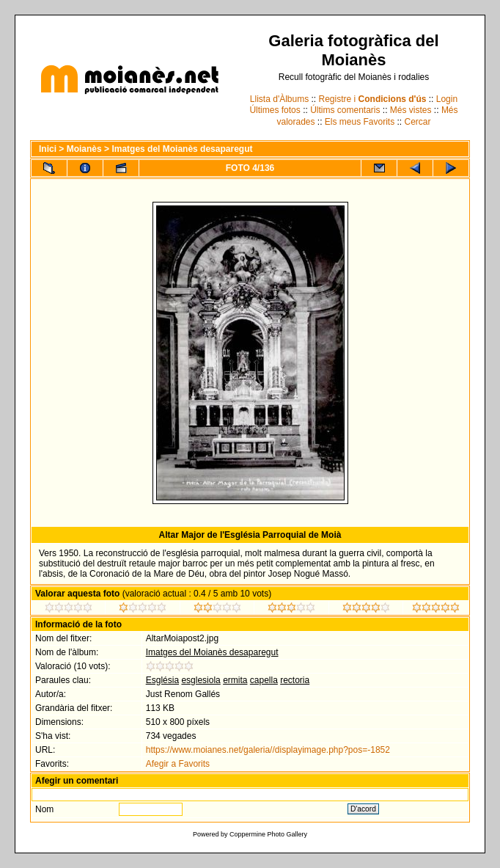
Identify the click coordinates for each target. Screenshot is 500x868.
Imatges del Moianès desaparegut (182, 149)
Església (162, 680)
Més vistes (411, 110)
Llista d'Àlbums (279, 99)
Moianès (84, 149)
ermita (235, 680)
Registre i (373, 99)
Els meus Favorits (360, 122)
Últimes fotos (275, 110)
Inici (48, 149)
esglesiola (201, 680)
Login (447, 99)
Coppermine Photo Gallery (268, 834)
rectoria (295, 680)
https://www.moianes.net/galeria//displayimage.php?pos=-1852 (268, 750)
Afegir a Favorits (178, 764)
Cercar (418, 122)
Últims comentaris (345, 110)
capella (264, 680)
